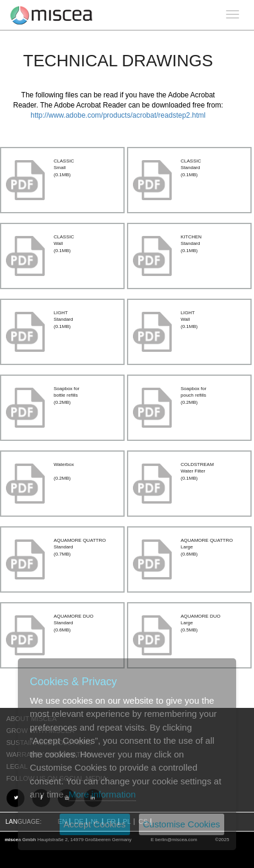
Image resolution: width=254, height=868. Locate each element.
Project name (52, 15)
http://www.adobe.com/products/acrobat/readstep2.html (118, 115)
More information (102, 794)
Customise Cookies (182, 824)
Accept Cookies (95, 824)
